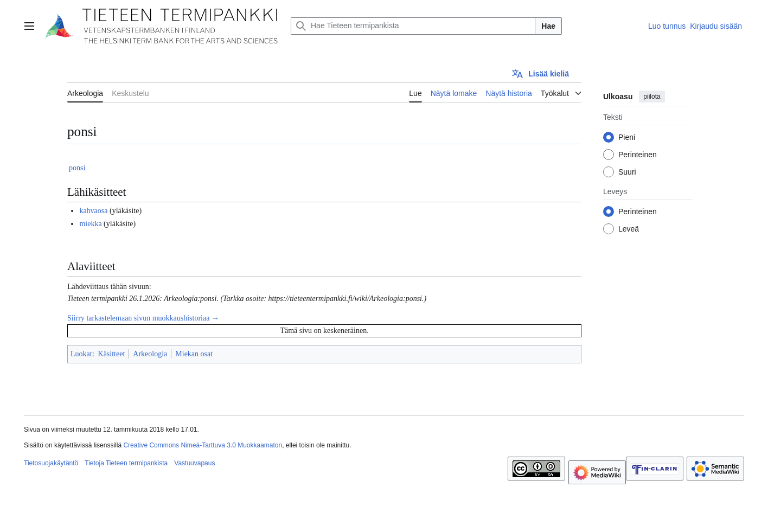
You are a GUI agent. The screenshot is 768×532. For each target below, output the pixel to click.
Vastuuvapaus (194, 463)
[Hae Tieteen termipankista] (413, 26)
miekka (90, 224)
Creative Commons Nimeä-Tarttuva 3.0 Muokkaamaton (203, 445)
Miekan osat (194, 354)
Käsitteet (112, 354)
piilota (652, 97)
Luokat (81, 354)
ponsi (77, 168)
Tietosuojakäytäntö (51, 463)
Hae (548, 26)
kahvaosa (93, 211)
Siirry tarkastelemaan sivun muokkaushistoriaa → (143, 318)
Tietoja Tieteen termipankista (126, 463)
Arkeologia (150, 354)
